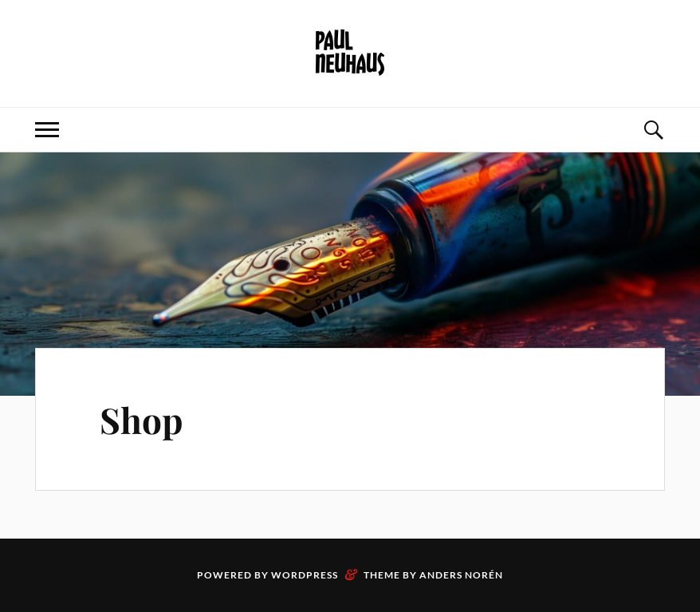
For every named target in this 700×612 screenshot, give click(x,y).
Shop (142, 419)
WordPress (305, 575)
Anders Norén (461, 575)
